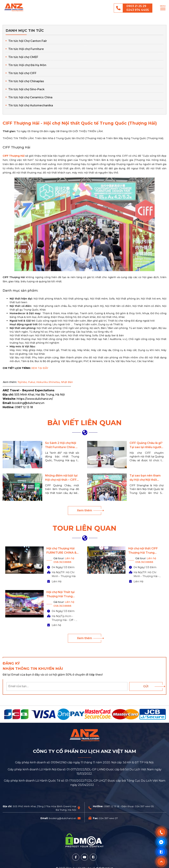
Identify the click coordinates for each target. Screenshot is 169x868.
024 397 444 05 (144, 806)
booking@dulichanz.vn (62, 818)
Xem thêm (84, 510)
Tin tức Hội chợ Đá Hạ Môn (27, 65)
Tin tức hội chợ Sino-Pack (26, 89)
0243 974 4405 (138, 10)
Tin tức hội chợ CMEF (23, 57)
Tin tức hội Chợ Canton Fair (28, 41)
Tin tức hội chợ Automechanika (31, 105)
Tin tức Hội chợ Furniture (26, 49)
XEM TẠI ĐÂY (40, 368)
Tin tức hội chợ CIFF (22, 73)
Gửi (146, 686)
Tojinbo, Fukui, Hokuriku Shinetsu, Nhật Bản (45, 382)
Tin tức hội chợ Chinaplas (26, 81)
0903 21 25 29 (136, 6)
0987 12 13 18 (112, 806)
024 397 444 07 (108, 818)
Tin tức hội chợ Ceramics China (30, 97)
